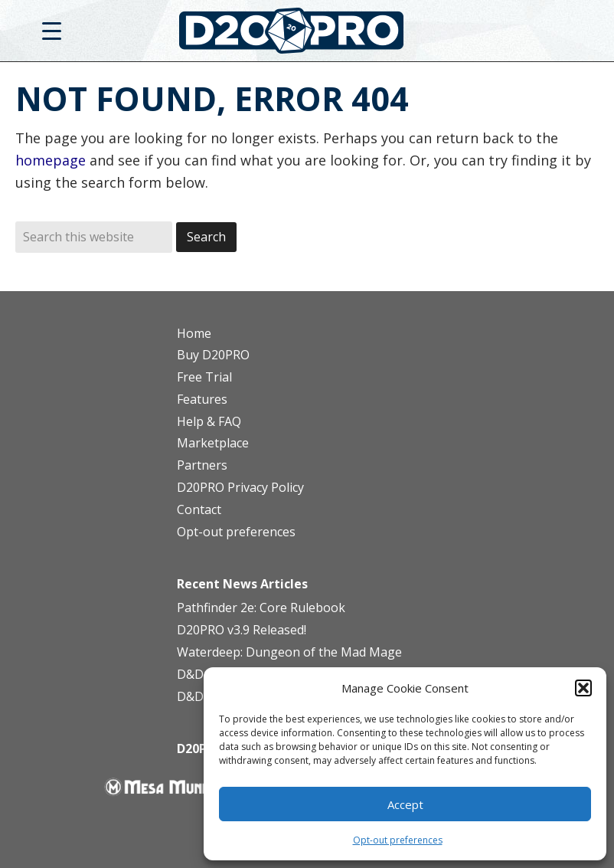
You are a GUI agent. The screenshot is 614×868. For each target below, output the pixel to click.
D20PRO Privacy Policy (240, 487)
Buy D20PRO (213, 355)
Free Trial (204, 377)
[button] (583, 688)
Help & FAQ (209, 421)
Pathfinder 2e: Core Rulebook (261, 608)
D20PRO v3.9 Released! (242, 630)
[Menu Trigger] (52, 30)
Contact (199, 509)
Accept (405, 804)
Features (202, 399)
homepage (51, 160)
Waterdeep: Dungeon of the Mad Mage (289, 652)
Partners (202, 465)
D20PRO (307, 34)
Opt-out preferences (398, 840)
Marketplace (213, 443)
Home (194, 333)
